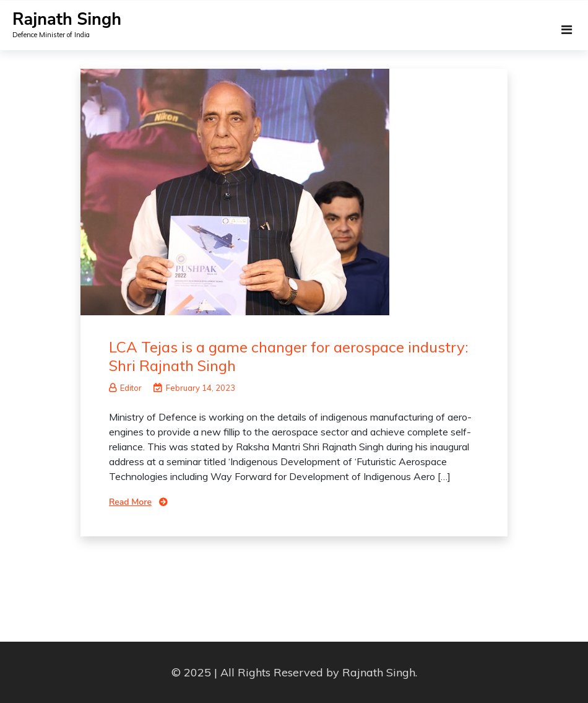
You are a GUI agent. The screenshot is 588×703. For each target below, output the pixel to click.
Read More (130, 502)
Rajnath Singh (67, 20)
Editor (125, 388)
